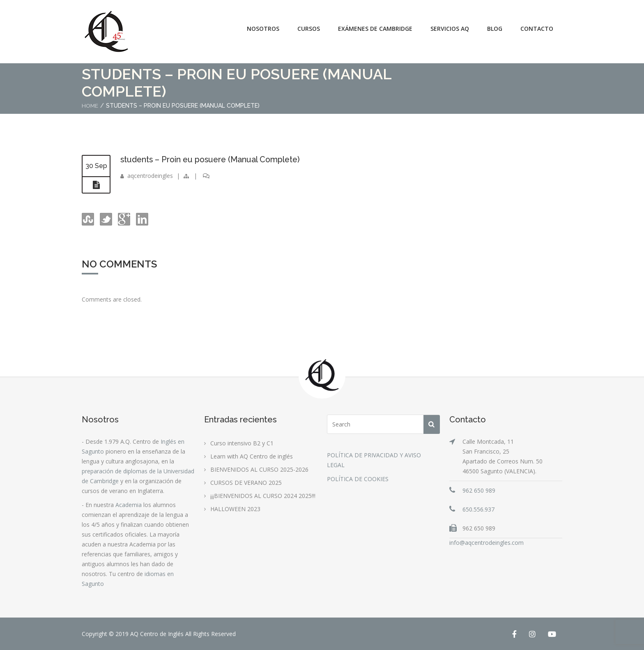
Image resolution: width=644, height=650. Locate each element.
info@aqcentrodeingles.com (486, 542)
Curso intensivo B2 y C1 (242, 443)
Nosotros (263, 29)
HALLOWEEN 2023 (235, 508)
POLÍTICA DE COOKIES (358, 478)
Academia (129, 504)
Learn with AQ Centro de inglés (252, 456)
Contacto (537, 29)
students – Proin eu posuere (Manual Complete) (213, 159)
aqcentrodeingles (150, 175)
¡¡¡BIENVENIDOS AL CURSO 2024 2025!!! (263, 495)
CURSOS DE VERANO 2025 (246, 482)
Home (90, 106)
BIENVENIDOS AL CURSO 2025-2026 (259, 469)
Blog (495, 29)
